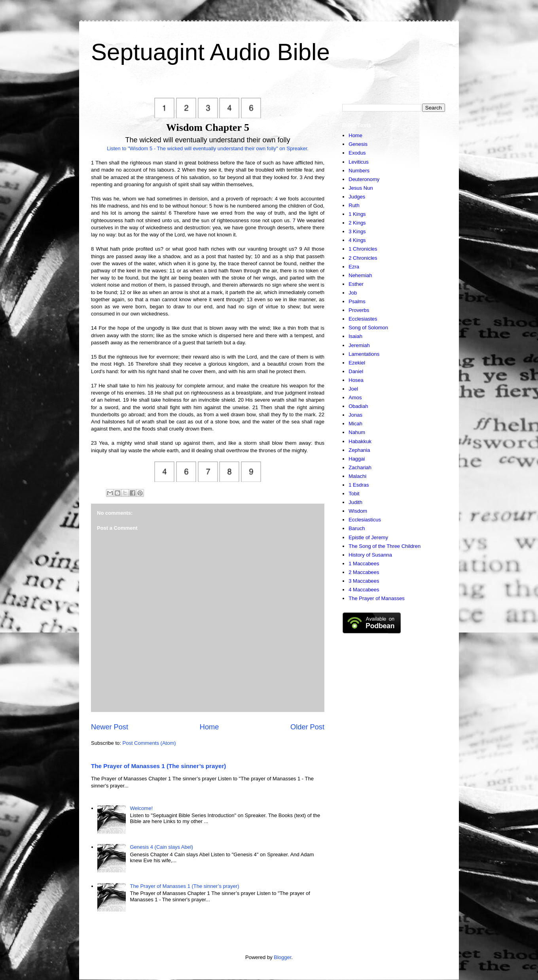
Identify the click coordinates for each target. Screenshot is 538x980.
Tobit (354, 494)
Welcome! (141, 808)
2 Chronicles (363, 258)
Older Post (307, 727)
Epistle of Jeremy (368, 537)
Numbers (359, 171)
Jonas (355, 415)
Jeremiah (359, 345)
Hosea (356, 380)
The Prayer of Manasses (377, 598)
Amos (355, 397)
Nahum (357, 432)
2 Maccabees (364, 572)
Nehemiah (360, 275)
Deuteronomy (364, 179)
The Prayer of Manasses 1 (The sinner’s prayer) (158, 766)
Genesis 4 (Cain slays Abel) (161, 847)
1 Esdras (359, 485)
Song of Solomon (368, 328)
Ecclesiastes (363, 319)
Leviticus (359, 162)
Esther (356, 284)
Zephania (359, 450)
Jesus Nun (361, 188)
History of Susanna (370, 555)
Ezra (354, 267)
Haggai (357, 459)
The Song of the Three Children (385, 546)
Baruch (357, 528)
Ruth (354, 205)
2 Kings (357, 223)
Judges (357, 197)
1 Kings (357, 214)
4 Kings (357, 240)
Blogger (282, 957)
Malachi (357, 476)
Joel (353, 389)
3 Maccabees (364, 581)
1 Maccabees (364, 564)
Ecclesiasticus (365, 520)
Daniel (356, 371)
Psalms (357, 301)
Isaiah (355, 336)
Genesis (358, 144)
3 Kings (357, 231)
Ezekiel (357, 363)
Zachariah (360, 467)
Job (353, 293)
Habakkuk (360, 441)
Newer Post (110, 727)
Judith (355, 502)
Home (209, 727)
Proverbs (359, 310)
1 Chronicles (363, 249)
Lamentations (364, 354)
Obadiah (358, 406)
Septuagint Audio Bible (210, 52)
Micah (355, 424)
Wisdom (358, 511)
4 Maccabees (364, 590)
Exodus (357, 153)
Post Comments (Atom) (149, 743)
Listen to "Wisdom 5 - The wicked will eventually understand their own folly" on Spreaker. (208, 148)
